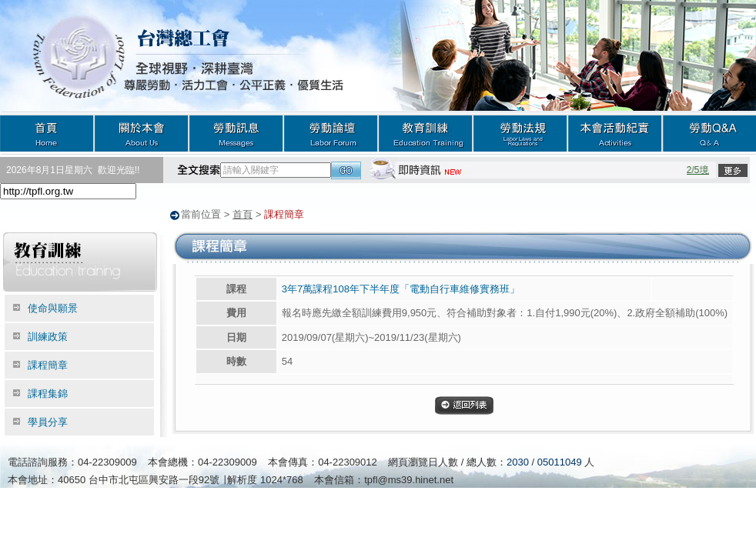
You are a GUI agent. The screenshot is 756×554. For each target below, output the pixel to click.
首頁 (47, 133)
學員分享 (48, 421)
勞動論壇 (331, 133)
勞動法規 (520, 133)
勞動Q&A (709, 133)
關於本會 (141, 133)
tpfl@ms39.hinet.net (409, 479)
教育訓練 (425, 133)
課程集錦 (48, 393)
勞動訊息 (236, 133)
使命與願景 (53, 307)
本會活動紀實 (615, 133)
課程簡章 (48, 364)
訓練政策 (48, 336)
